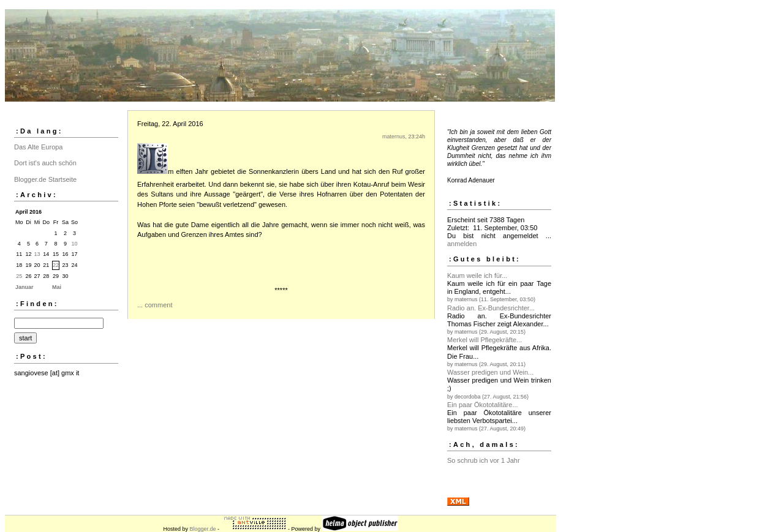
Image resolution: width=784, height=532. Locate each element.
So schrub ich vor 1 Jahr (484, 460)
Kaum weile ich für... (477, 275)
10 (75, 244)
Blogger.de (202, 529)
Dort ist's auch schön (45, 163)
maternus (394, 137)
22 (56, 265)
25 (19, 276)
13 (37, 254)
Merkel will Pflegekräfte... (484, 340)
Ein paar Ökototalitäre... (483, 405)
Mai (57, 287)
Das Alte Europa (39, 147)
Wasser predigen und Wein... (490, 372)
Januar (24, 287)
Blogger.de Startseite (45, 179)
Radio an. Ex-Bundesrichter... (491, 308)
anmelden (462, 244)
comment (158, 305)
